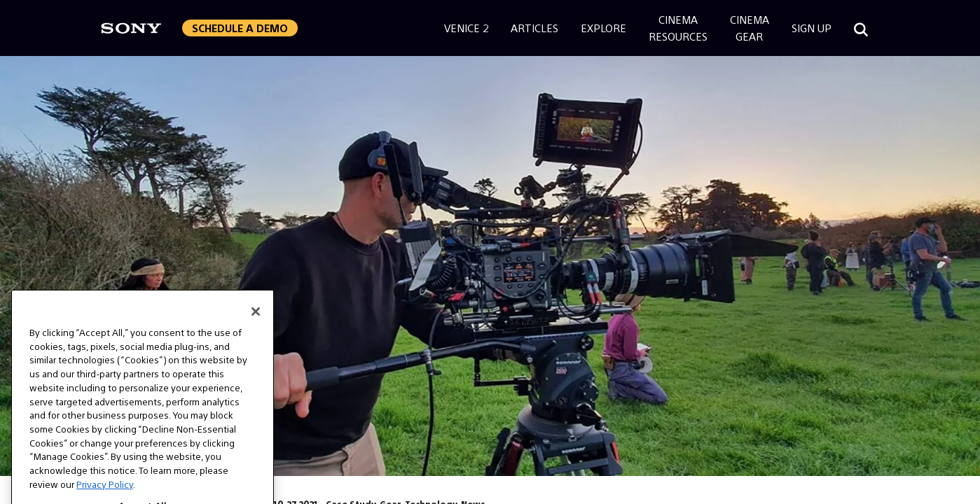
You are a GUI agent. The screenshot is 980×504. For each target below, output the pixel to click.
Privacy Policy (105, 496)
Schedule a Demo (240, 28)
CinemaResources (678, 28)
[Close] (256, 323)
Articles (534, 28)
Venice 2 (466, 28)
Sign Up (812, 28)
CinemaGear (750, 28)
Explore (603, 28)
